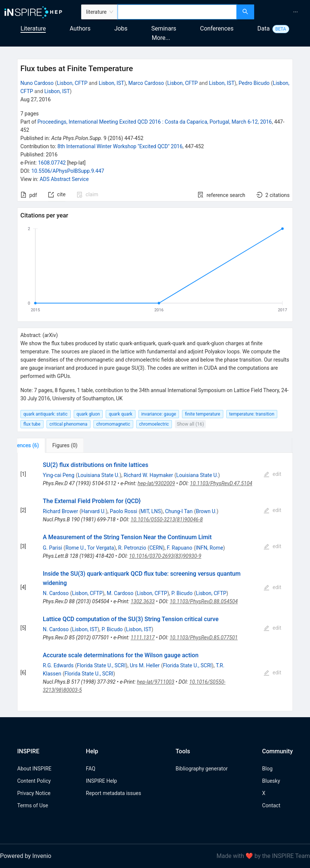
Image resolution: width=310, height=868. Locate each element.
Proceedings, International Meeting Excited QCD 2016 (155, 122)
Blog (267, 769)
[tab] (40, 445)
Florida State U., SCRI (101, 665)
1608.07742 (52, 163)
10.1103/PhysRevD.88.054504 (204, 601)
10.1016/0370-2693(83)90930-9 (165, 556)
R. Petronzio (132, 548)
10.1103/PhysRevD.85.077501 (204, 638)
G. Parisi (52, 548)
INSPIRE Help (101, 781)
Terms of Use (33, 805)
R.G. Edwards (58, 665)
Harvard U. (93, 511)
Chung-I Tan (179, 511)
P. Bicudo (182, 593)
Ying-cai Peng (59, 475)
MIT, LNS (151, 511)
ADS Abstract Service (64, 179)
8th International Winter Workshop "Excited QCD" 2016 (120, 146)
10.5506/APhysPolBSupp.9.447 (68, 171)
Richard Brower (60, 511)
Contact (271, 805)
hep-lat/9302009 (156, 483)
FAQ (91, 769)
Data (264, 28)
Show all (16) (190, 424)
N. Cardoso (56, 593)
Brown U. (206, 511)
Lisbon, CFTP (72, 83)
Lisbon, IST (111, 83)
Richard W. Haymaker (148, 475)
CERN (156, 548)
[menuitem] (295, 12)
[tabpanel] (155, 582)
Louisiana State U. (99, 475)
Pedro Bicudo (254, 83)
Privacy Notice (34, 793)
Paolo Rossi (124, 511)
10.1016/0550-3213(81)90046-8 (167, 519)
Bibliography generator (202, 769)
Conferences (217, 28)
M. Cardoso (120, 593)
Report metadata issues (114, 793)
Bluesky (271, 781)
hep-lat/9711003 (156, 682)
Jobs (121, 28)
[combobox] (177, 12)
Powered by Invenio (26, 856)
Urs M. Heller (145, 665)
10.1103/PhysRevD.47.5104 (221, 483)
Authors (80, 28)
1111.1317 (143, 638)
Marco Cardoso (146, 83)
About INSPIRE (34, 769)
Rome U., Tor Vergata (90, 548)
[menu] (283, 12)
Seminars (164, 28)
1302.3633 (143, 601)
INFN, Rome (210, 548)
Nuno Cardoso (37, 83)
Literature (33, 28)
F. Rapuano (179, 548)
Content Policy (34, 781)
